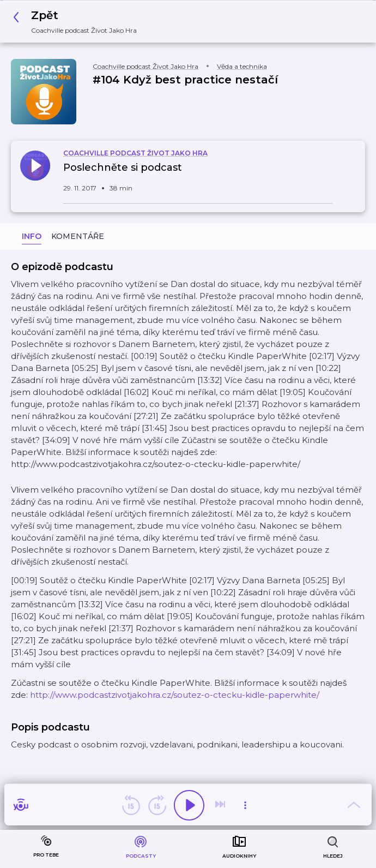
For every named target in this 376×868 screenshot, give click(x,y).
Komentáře (78, 236)
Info (32, 236)
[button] (78, 22)
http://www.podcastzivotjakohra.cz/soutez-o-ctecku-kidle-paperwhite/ (175, 695)
